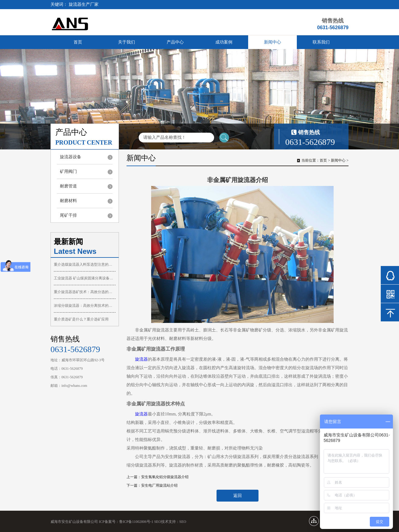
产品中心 (175, 42)
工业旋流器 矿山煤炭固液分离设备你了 (85, 278)
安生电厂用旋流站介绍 (159, 485)
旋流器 (141, 359)
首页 (78, 42)
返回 (238, 496)
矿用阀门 (68, 171)
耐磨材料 (68, 201)
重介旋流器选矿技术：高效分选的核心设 (85, 292)
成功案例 (224, 42)
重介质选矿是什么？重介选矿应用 (81, 319)
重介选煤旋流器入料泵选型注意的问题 (85, 264)
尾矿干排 (68, 215)
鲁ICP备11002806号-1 (136, 522)
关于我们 (127, 42)
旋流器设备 (71, 157)
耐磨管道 (68, 186)
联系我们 (321, 42)
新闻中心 (272, 42)
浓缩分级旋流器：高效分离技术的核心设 (85, 306)
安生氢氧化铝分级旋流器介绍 (165, 477)
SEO (183, 522)
